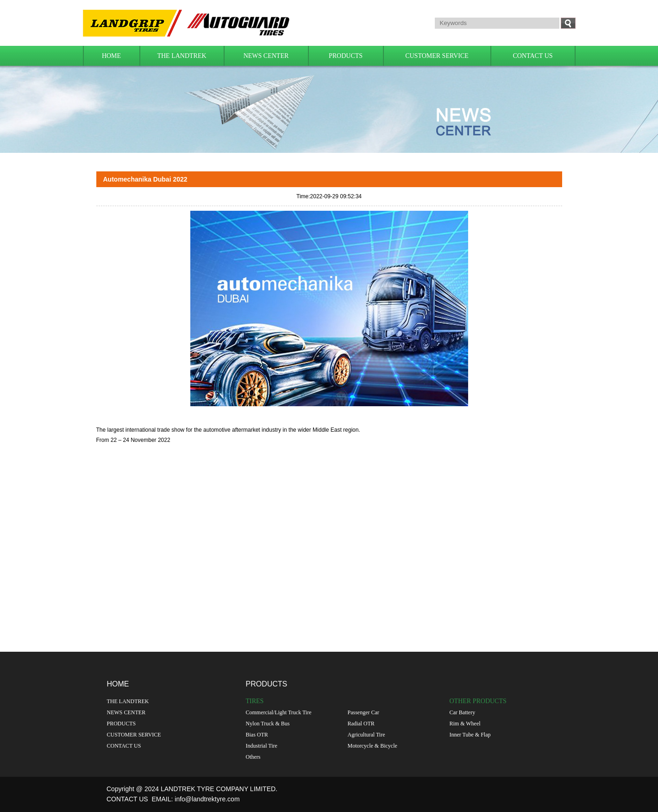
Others (253, 757)
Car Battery (463, 712)
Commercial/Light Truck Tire (279, 712)
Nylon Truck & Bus (268, 724)
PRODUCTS (346, 56)
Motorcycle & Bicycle (373, 746)
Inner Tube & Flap (470, 735)
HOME (111, 56)
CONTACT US (533, 56)
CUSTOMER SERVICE (437, 56)
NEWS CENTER (266, 56)
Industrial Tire (262, 746)
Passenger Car (363, 712)
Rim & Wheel (465, 724)
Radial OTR (361, 724)
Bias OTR (257, 735)
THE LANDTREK (182, 56)
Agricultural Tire (367, 735)
